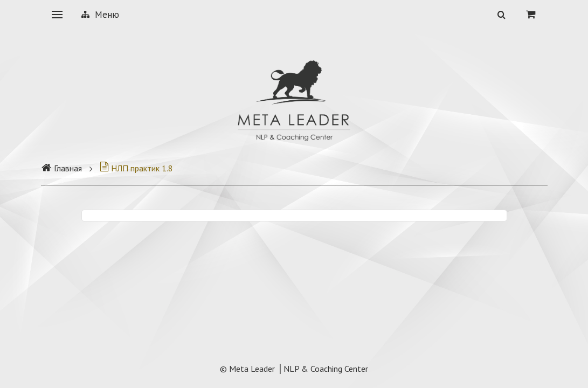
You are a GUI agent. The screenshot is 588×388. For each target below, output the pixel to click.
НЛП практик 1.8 (136, 168)
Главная (61, 168)
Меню (100, 15)
